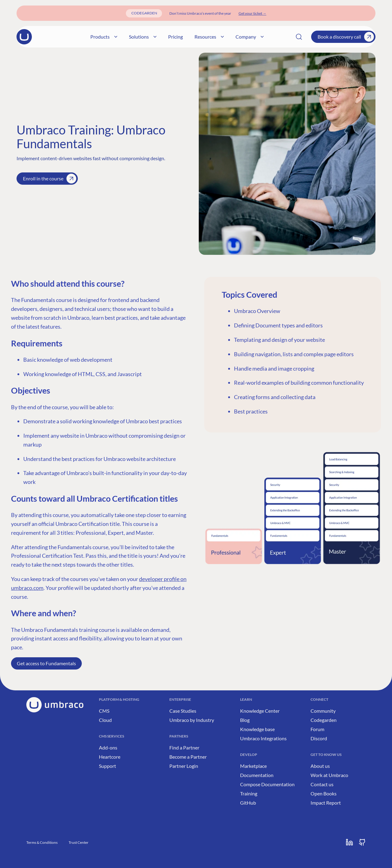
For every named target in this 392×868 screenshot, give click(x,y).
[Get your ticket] (253, 13)
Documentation (257, 775)
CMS (104, 711)
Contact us (322, 784)
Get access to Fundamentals (46, 663)
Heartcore (110, 757)
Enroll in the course (50, 179)
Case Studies (183, 711)
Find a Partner (184, 747)
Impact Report (326, 803)
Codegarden (324, 720)
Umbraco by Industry (192, 720)
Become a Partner (188, 757)
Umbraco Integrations (263, 738)
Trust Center (79, 842)
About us (320, 766)
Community (323, 711)
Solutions (157, 37)
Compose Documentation (267, 784)
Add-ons (108, 747)
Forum (317, 729)
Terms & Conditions (42, 842)
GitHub (248, 803)
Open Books (324, 793)
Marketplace (253, 766)
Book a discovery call (346, 37)
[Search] (299, 37)
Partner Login (184, 766)
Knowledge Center (260, 711)
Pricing (190, 37)
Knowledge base (257, 729)
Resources (224, 37)
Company (264, 37)
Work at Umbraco (329, 775)
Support (107, 766)
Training (249, 793)
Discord (319, 738)
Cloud (105, 720)
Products (118, 37)
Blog (245, 720)
